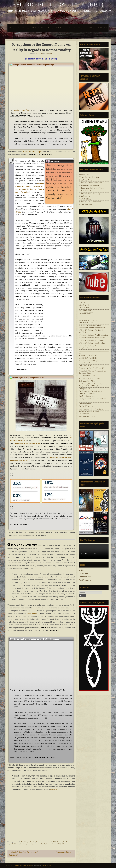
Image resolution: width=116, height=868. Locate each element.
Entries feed (83, 573)
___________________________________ (94, 317)
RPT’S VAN (102, 28)
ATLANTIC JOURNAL (19, 524)
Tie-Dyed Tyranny (86, 406)
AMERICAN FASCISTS (88, 358)
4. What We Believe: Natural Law (92, 338)
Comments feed (85, 577)
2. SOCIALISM (84, 305)
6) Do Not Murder (86, 191)
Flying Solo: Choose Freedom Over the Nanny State (92, 372)
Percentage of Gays (65, 852)
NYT (44, 844)
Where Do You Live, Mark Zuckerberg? (89, 413)
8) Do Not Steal (85, 196)
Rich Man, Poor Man (87, 381)
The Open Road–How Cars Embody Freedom (92, 400)
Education (33, 842)
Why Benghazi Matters (88, 416)
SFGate (64, 844)
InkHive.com (46, 865)
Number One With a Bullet (89, 378)
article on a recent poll (33, 152)
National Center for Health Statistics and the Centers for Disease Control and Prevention (30, 188)
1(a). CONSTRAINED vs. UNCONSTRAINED (88, 322)
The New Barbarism (87, 396)
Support (72, 28)
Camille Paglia (24, 844)
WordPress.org (85, 580)
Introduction (84, 174)
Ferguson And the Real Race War (92, 368)
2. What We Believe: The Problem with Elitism (92, 331)
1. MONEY (83, 302)
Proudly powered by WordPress (19, 865)
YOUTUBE (54, 630)
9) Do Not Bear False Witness (90, 202)
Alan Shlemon (15, 844)
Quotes (50, 28)
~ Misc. (91, 28)
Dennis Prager (25, 842)
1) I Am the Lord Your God (89, 177)
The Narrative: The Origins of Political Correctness (90, 392)
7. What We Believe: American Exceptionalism (91, 347)
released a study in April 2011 (27, 443)
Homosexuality (49, 842)
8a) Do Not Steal (85, 199)
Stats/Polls (66, 842)
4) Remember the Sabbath (89, 185)
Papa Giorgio (49, 54)
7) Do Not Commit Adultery (89, 193)
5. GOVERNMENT (86, 313)
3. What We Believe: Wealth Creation (93, 335)
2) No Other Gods (85, 180)
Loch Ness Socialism (87, 376)
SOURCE (53, 789)
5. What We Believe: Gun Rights (91, 340)
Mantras (26, 28)
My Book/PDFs (38, 28)
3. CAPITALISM (85, 308)
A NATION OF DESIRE (88, 355)
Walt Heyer (32, 613)
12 (18, 28)
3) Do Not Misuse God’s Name (90, 183)
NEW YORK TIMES (24, 116)
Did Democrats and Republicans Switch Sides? (91, 362)
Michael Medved (58, 842)
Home (12, 28)
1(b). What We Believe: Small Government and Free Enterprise (92, 326)
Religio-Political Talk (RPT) (58, 5)
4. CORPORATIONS (87, 311)
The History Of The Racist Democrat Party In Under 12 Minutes (93, 385)
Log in (81, 570)
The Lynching (84, 389)
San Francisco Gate (22, 110)
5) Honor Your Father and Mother (92, 188)
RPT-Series (61, 28)
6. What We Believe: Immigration (92, 343)
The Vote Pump (85, 403)
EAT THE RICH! (85, 365)
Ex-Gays (31, 844)
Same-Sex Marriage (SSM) (53, 844)
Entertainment (40, 842)
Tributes (82, 28)
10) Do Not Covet (85, 204)
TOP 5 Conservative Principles (91, 409)
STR (62, 690)
